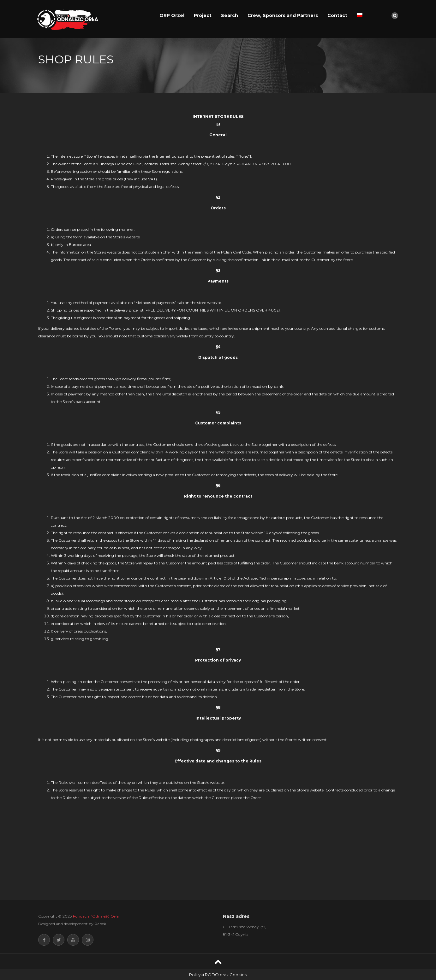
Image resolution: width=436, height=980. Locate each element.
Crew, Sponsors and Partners (283, 15)
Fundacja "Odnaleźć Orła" (97, 916)
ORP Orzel (172, 15)
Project (203, 15)
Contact (337, 15)
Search (230, 15)
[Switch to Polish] (360, 15)
